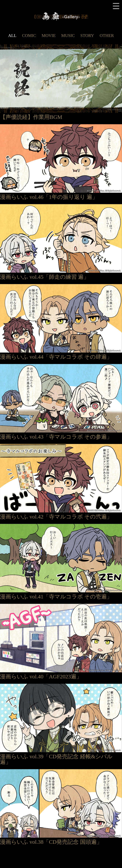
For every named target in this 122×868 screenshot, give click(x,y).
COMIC (29, 35)
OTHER (107, 35)
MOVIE (49, 35)
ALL (12, 35)
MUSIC (68, 35)
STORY (87, 35)
